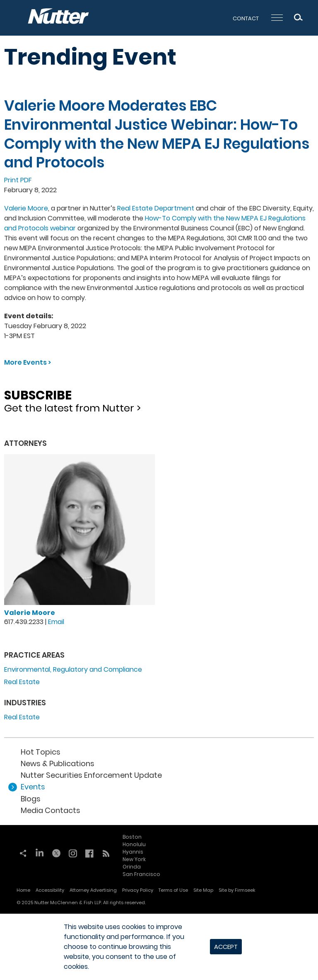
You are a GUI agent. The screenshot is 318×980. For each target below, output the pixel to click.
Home (23, 890)
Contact (246, 18)
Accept (226, 947)
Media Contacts (51, 810)
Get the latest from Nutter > (159, 399)
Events (33, 787)
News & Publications (58, 763)
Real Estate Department (156, 208)
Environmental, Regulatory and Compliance (73, 669)
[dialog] (159, 947)
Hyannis (133, 852)
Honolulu (134, 844)
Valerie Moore (26, 208)
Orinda (132, 867)
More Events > (28, 362)
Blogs (31, 799)
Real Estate (22, 682)
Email (56, 622)
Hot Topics (41, 752)
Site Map (203, 890)
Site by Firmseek (237, 890)
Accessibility (50, 890)
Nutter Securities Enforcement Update (91, 775)
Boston (132, 837)
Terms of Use (173, 890)
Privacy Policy (138, 890)
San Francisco (141, 874)
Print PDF (18, 180)
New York (134, 859)
